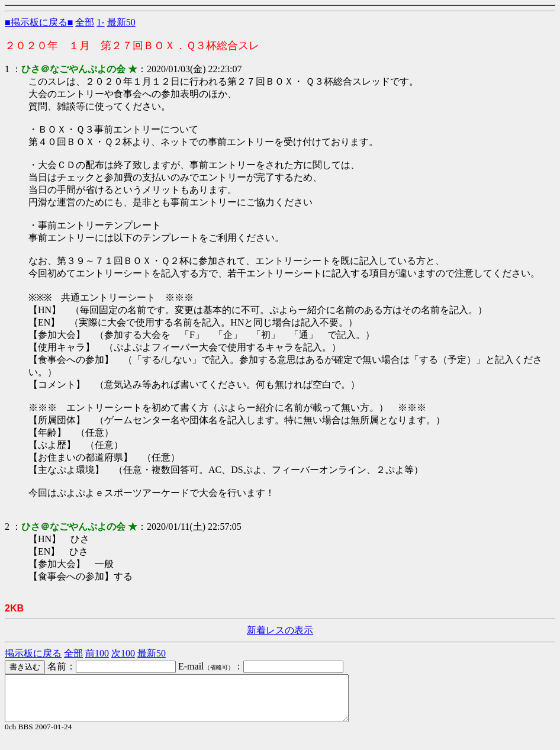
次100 (123, 653)
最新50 (121, 22)
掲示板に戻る (33, 653)
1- (100, 22)
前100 (97, 653)
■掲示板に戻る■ (39, 22)
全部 (85, 22)
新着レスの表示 (280, 630)
